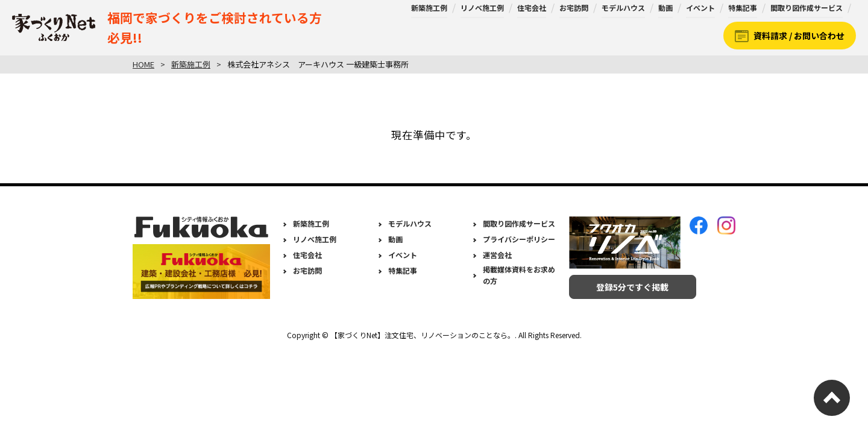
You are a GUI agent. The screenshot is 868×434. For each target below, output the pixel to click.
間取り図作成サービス (807, 8)
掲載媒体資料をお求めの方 (519, 275)
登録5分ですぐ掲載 (624, 287)
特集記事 (743, 8)
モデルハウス (623, 8)
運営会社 (497, 255)
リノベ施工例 (482, 8)
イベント (700, 8)
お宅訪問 (574, 8)
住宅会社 (532, 8)
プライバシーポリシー (519, 239)
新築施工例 (429, 8)
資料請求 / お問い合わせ (799, 36)
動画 (665, 8)
